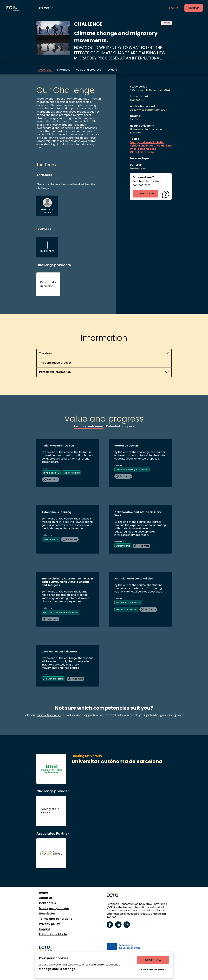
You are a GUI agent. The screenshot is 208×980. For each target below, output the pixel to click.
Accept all (153, 960)
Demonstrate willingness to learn (132, 470)
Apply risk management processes (60, 612)
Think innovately (51, 473)
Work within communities (128, 603)
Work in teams (123, 546)
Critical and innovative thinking (151, 146)
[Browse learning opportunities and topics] (46, 8)
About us (46, 898)
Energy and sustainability (147, 142)
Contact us (47, 903)
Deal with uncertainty (53, 679)
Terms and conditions (56, 919)
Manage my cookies (54, 908)
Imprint (45, 929)
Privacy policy (49, 924)
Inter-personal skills (143, 149)
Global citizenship (142, 152)
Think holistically (72, 473)
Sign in (174, 8)
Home (43, 893)
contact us (145, 194)
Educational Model (53, 934)
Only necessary (153, 969)
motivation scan (49, 715)
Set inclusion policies (126, 609)
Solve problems (51, 539)
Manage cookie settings (57, 969)
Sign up (194, 8)
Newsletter (47, 914)
